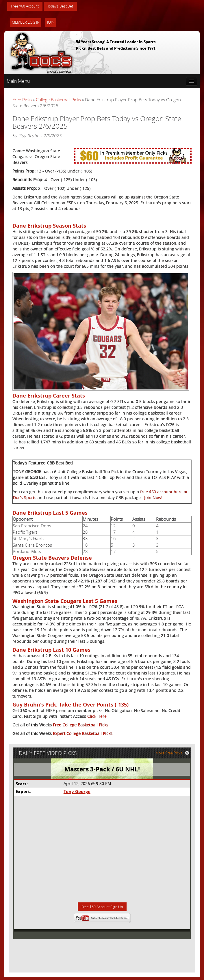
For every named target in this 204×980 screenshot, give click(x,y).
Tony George (77, 794)
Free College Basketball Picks (81, 726)
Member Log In (26, 23)
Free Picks (22, 100)
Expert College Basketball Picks (83, 734)
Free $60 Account (27, 6)
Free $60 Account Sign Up (102, 910)
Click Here (97, 717)
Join (51, 23)
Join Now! (153, 498)
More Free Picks (174, 755)
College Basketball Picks (58, 100)
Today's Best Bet (67, 6)
